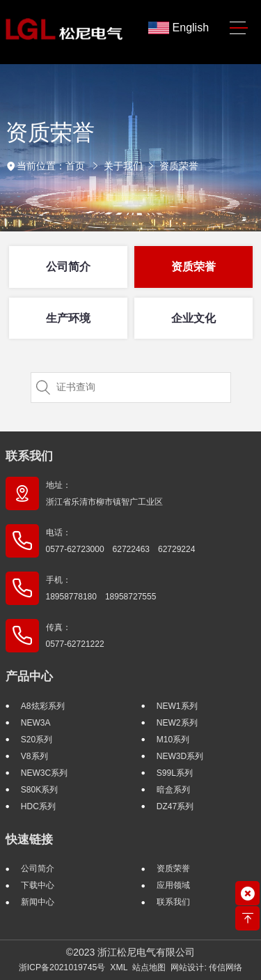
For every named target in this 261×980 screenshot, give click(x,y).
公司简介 (68, 267)
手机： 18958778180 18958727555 (101, 588)
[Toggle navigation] (238, 28)
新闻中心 (38, 902)
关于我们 (123, 166)
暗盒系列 (173, 790)
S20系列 (37, 740)
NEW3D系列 (180, 756)
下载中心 (38, 885)
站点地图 (149, 967)
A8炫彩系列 (43, 706)
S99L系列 (175, 773)
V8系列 (34, 756)
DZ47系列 (175, 806)
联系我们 (29, 456)
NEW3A (36, 723)
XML (119, 967)
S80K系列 (39, 790)
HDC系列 (38, 806)
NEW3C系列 (44, 773)
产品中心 (29, 676)
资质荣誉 (179, 166)
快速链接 (29, 840)
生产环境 (68, 318)
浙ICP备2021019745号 (62, 967)
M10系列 (173, 740)
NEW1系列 (177, 706)
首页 (75, 166)
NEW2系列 (177, 723)
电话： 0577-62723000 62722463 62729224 (121, 541)
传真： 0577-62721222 (75, 636)
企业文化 (193, 318)
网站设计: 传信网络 (206, 967)
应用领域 (173, 885)
